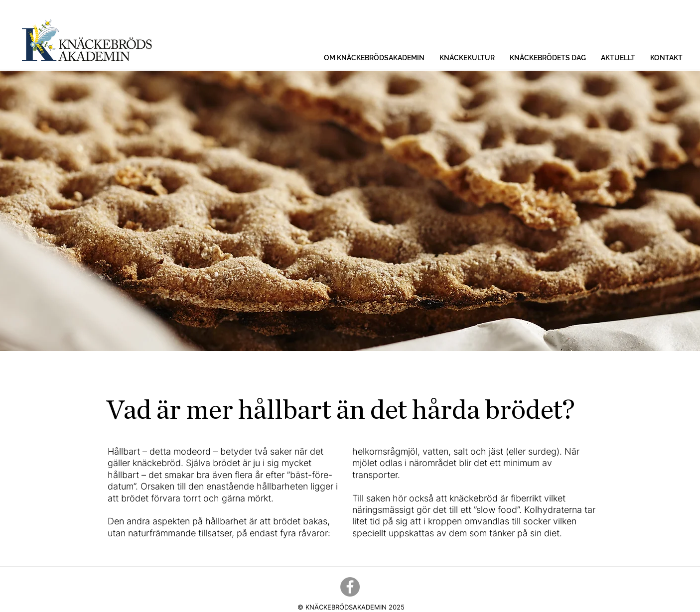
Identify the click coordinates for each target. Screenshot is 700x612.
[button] (374, 58)
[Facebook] (350, 587)
